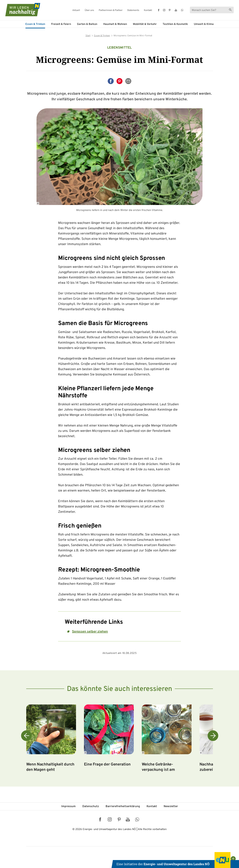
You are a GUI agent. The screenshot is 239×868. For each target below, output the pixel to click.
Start (88, 36)
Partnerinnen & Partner (111, 10)
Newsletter (171, 806)
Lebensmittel (119, 48)
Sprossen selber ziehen (90, 632)
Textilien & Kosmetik (175, 24)
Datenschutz (91, 806)
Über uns (89, 10)
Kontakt (148, 10)
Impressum (68, 806)
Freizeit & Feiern (61, 24)
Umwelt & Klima (204, 24)
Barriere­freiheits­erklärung (123, 806)
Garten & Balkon (87, 24)
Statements (133, 10)
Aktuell (76, 10)
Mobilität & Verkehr (145, 24)
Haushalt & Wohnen (115, 24)
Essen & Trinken (35, 24)
